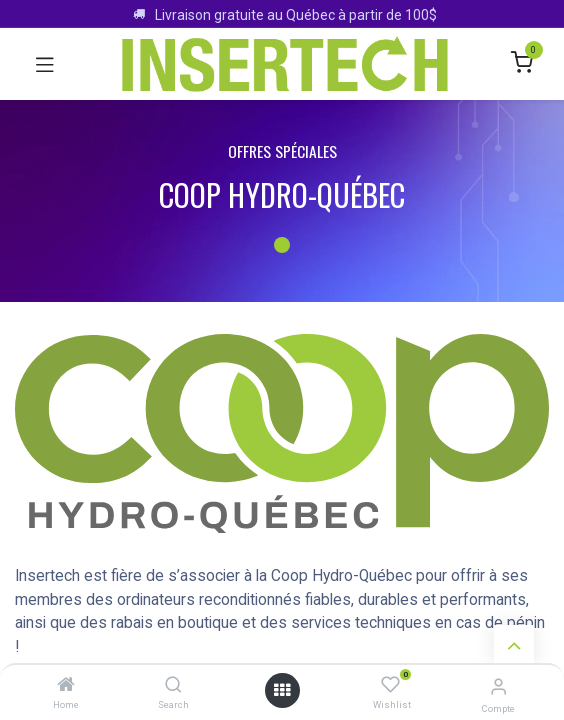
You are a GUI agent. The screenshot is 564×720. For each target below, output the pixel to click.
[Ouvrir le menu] (282, 690)
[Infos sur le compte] (498, 686)
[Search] (173, 686)
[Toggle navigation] (45, 64)
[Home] (66, 686)
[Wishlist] (390, 685)
